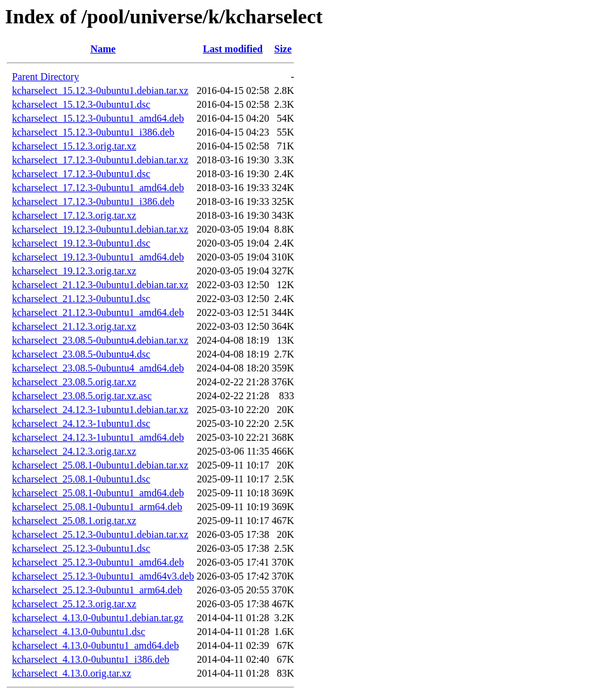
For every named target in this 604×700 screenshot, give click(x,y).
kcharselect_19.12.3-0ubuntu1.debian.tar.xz (100, 229)
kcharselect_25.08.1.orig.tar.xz (74, 521)
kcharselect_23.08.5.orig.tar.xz (74, 382)
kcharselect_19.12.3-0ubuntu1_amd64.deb (98, 257)
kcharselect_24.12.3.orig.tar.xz (74, 451)
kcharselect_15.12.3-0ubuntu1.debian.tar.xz (100, 90)
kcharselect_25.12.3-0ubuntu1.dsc (81, 548)
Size (283, 49)
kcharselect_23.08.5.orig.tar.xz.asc (82, 396)
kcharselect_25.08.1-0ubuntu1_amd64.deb (98, 493)
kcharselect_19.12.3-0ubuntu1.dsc (81, 243)
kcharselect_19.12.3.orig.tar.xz (74, 271)
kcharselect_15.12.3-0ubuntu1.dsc (81, 104)
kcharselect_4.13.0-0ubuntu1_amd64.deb (95, 645)
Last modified (233, 49)
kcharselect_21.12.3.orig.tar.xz (74, 326)
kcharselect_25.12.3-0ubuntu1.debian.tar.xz (100, 534)
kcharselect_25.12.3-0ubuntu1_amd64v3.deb (103, 576)
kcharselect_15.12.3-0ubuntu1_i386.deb (93, 132)
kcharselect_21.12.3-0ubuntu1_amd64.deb (98, 312)
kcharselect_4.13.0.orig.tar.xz (72, 673)
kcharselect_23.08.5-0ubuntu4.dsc (81, 354)
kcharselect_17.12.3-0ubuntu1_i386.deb (93, 201)
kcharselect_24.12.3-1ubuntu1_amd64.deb (98, 437)
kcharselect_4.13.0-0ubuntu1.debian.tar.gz (98, 618)
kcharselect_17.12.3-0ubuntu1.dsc (81, 174)
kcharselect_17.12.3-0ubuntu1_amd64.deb (98, 188)
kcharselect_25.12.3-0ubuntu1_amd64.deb (98, 562)
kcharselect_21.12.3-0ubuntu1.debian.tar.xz (100, 285)
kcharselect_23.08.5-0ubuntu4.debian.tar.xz (100, 340)
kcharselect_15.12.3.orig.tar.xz (74, 146)
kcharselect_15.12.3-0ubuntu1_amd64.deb (98, 118)
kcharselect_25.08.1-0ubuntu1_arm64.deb (97, 507)
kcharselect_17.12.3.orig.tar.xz (74, 215)
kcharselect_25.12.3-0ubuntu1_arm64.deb (97, 590)
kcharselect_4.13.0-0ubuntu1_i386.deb (91, 659)
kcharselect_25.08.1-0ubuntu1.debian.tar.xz (100, 465)
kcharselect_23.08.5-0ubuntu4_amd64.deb (98, 368)
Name (103, 49)
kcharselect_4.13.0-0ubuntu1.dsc (79, 632)
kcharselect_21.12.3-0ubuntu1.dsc (81, 299)
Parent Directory (45, 77)
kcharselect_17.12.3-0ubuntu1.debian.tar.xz (100, 160)
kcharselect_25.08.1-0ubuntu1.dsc (81, 479)
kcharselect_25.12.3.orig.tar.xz (74, 604)
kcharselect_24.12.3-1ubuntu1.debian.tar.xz (100, 410)
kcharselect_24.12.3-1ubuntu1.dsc (81, 423)
